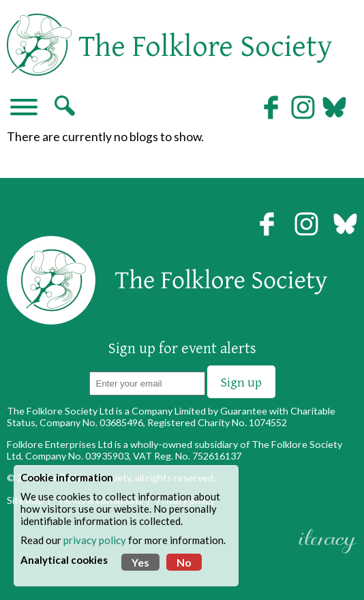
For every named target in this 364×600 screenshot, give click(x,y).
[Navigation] (24, 108)
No (184, 562)
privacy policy (95, 540)
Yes (140, 562)
